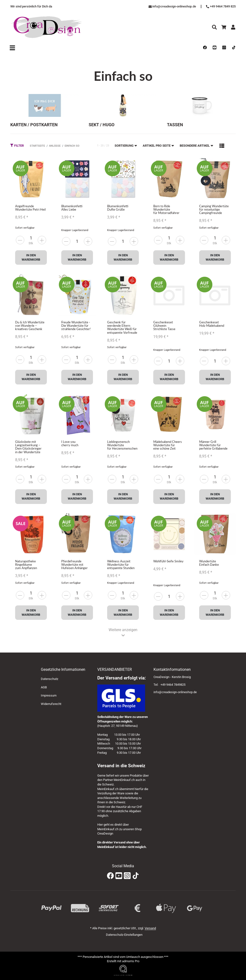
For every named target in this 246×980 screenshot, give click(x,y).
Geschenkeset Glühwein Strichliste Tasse (164, 326)
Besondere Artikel (197, 146)
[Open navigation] (12, 48)
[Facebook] (110, 876)
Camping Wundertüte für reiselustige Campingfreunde (214, 210)
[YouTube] (119, 876)
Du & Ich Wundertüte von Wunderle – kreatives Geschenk (30, 326)
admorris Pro (131, 961)
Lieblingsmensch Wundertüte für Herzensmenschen (122, 445)
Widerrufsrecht (51, 704)
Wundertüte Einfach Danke (209, 563)
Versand (150, 928)
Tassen (175, 124)
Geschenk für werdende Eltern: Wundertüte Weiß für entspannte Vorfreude (122, 327)
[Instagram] (127, 876)
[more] (20, 240)
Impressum (49, 695)
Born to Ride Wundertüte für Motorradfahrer (166, 210)
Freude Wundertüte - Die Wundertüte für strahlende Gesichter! (76, 326)
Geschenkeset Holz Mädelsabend (212, 324)
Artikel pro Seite (159, 146)
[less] (42, 240)
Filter (17, 145)
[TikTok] (136, 876)
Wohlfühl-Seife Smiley (168, 561)
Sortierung (126, 146)
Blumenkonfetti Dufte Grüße (118, 208)
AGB (44, 687)
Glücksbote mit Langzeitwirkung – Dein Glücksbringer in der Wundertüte (28, 447)
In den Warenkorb (31, 258)
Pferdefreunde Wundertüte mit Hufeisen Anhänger (74, 565)
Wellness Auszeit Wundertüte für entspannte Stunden (121, 565)
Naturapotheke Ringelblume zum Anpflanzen (26, 565)
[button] (222, 146)
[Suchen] (214, 27)
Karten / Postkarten (34, 124)
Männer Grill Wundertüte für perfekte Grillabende (213, 445)
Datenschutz (49, 679)
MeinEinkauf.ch (124, 780)
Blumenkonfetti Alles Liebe (72, 208)
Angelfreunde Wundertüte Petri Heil (30, 208)
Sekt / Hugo (101, 124)
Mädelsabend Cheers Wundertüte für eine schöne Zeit (168, 445)
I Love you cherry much (70, 443)
